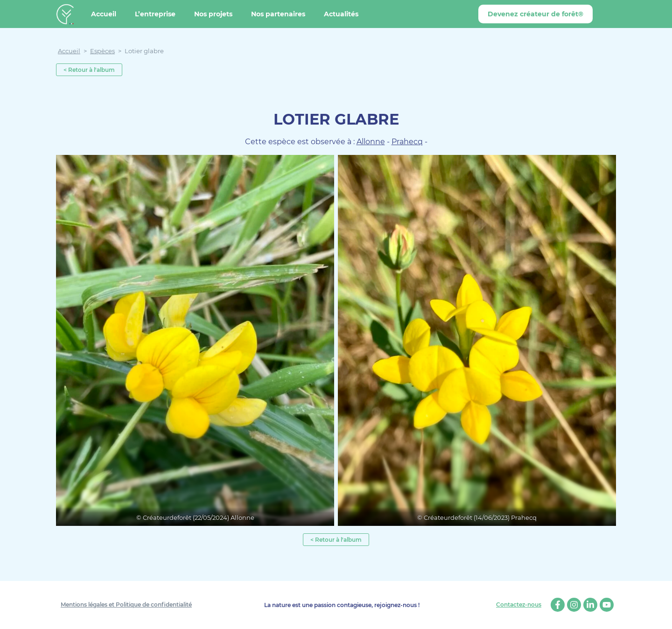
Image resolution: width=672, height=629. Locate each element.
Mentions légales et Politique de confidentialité (126, 605)
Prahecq (407, 142)
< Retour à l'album (89, 70)
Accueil (104, 14)
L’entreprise (155, 14)
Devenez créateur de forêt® (535, 14)
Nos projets (213, 14)
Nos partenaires (278, 14)
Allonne (371, 142)
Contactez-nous (519, 605)
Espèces (102, 51)
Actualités (341, 14)
